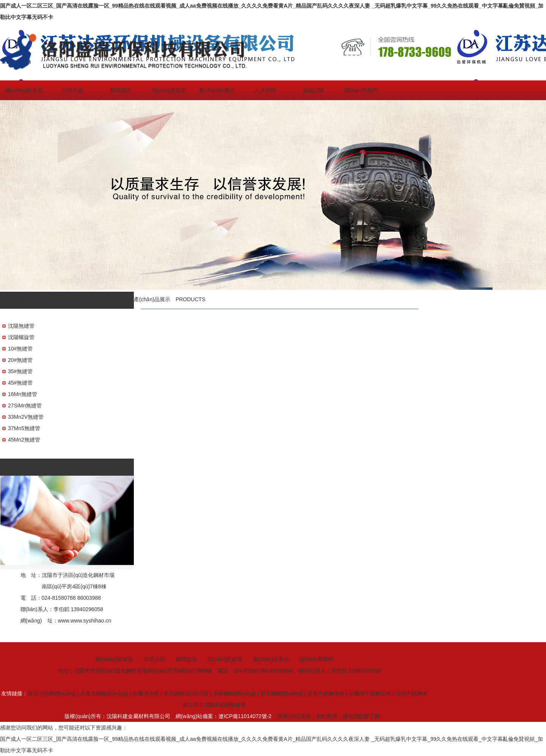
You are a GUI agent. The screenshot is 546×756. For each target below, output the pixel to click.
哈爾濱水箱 (146, 693)
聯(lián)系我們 (361, 90)
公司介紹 (72, 90)
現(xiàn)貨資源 (169, 90)
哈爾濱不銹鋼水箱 (370, 693)
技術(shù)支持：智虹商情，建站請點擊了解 (329, 716)
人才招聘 (265, 90)
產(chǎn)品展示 (217, 90)
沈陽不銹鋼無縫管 (224, 705)
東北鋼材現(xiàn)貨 (186, 693)
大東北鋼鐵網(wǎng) (104, 693)
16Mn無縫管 (23, 394)
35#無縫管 (20, 371)
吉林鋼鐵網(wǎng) (235, 693)
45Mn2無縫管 (24, 440)
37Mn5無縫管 (24, 428)
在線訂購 (313, 90)
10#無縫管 (20, 349)
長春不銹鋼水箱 (326, 693)
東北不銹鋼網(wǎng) (52, 693)
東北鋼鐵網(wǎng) (282, 693)
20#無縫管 (20, 360)
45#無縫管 (20, 383)
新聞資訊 (121, 90)
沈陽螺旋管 (21, 337)
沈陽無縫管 (21, 326)
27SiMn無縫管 (25, 406)
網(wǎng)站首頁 (24, 90)
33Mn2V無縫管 (26, 417)
